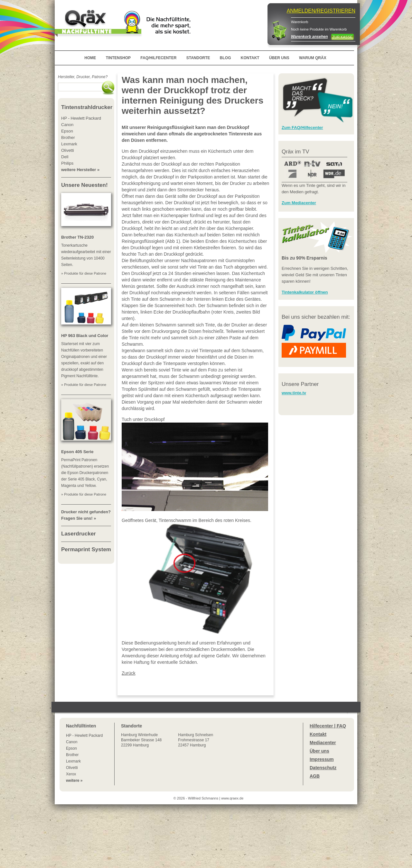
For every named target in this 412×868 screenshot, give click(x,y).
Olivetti (72, 768)
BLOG (225, 58)
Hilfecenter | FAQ (328, 726)
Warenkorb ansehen (309, 37)
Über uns (319, 751)
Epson (71, 748)
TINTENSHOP (118, 58)
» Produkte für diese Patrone (84, 273)
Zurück (129, 673)
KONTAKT (250, 58)
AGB (315, 776)
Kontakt (318, 734)
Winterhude (141, 740)
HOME (90, 58)
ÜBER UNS (279, 58)
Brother (72, 755)
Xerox (71, 774)
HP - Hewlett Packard (84, 736)
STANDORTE (198, 58)
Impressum (322, 759)
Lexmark (73, 761)
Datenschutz (323, 768)
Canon (72, 742)
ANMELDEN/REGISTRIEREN (321, 11)
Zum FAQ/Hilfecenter (302, 128)
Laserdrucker (79, 534)
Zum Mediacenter (299, 203)
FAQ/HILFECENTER (158, 58)
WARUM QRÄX (313, 58)
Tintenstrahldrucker (87, 107)
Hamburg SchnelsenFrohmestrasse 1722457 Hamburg (196, 740)
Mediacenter (323, 743)
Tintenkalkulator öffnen (305, 292)
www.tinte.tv (294, 393)
